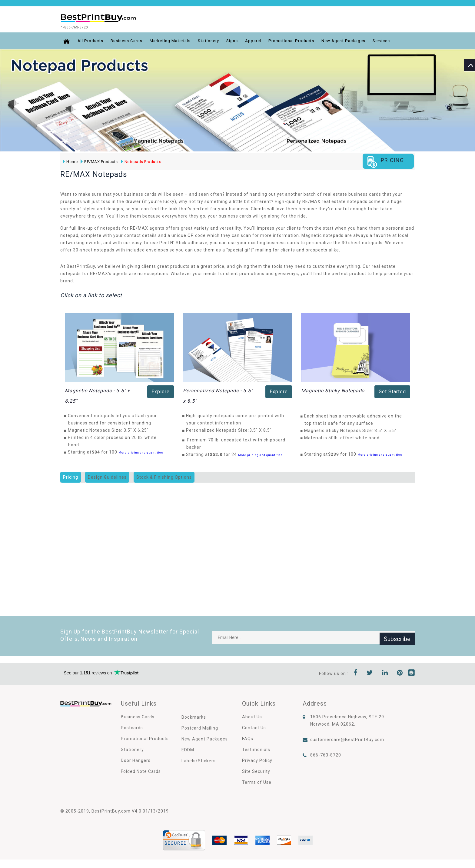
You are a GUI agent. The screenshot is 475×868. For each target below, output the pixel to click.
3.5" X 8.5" (262, 430)
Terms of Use (257, 782)
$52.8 (218, 454)
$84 (98, 451)
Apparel (259, 40)
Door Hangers (136, 760)
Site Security (256, 771)
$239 (335, 454)
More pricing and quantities (141, 452)
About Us (252, 716)
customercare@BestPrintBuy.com (347, 739)
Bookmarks (194, 717)
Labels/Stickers (199, 760)
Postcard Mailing (200, 727)
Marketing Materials (172, 40)
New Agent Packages (354, 40)
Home (70, 161)
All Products (88, 40)
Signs (237, 40)
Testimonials (256, 749)
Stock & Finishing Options (164, 477)
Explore (161, 391)
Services (394, 40)
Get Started (392, 391)
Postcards (132, 727)
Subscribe (397, 637)
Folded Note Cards (141, 771)
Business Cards (126, 40)
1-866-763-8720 (84, 27)
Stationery (213, 40)
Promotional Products (299, 40)
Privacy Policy (257, 760)
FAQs (248, 738)
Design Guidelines (107, 477)
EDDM (188, 749)
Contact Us (254, 727)
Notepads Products (141, 161)
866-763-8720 (326, 754)
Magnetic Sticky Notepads (333, 390)
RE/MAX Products (99, 161)
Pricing (71, 477)
